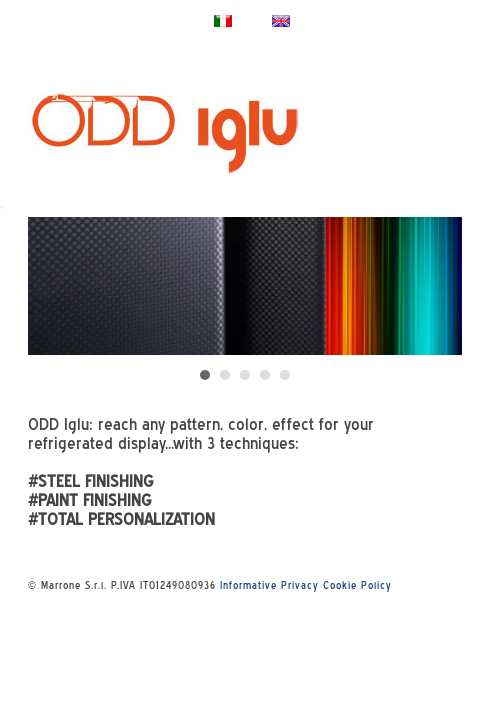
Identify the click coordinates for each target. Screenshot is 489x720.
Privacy (300, 585)
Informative (248, 585)
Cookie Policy (357, 585)
